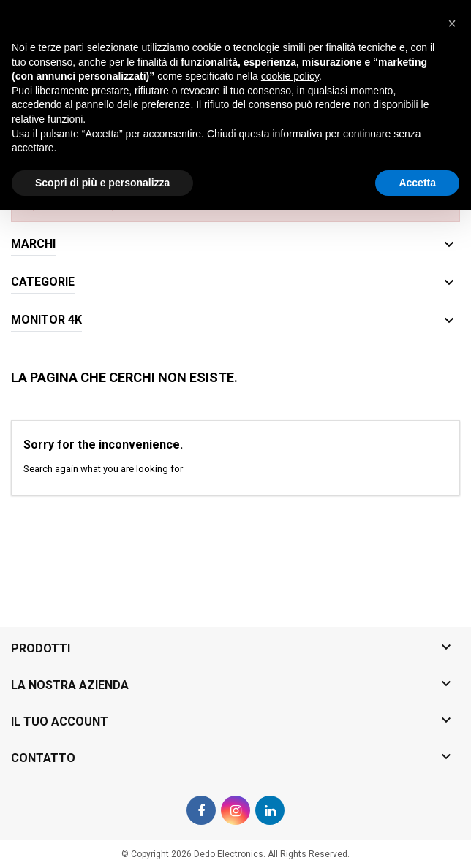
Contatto (29, 12)
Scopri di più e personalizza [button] (102, 840)
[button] (452, 681)
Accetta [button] (417, 840)
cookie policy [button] (290, 734)
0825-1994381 (141, 12)
